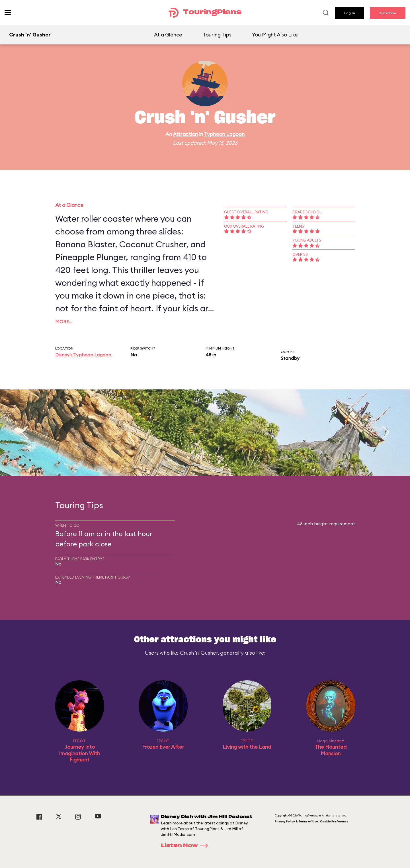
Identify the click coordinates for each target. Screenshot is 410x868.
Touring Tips (217, 35)
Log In (349, 13)
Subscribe (388, 13)
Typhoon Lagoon (224, 134)
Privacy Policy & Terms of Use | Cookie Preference (312, 821)
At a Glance (168, 35)
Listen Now (186, 846)
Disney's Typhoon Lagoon (83, 355)
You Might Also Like (275, 35)
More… (64, 322)
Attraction (185, 134)
